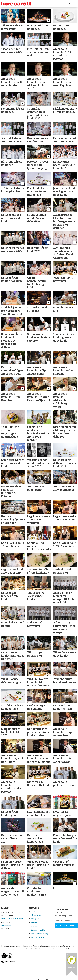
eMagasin (35, 919)
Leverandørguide (38, 930)
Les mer (73, 949)
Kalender (35, 926)
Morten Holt (6, 926)
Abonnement (36, 915)
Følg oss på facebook (39, 937)
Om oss (34, 911)
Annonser (35, 922)
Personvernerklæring (39, 934)
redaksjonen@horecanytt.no (12, 918)
